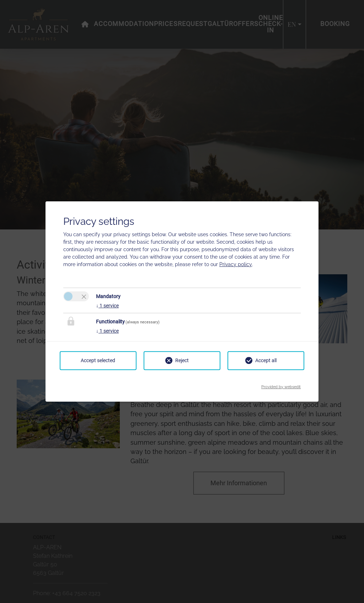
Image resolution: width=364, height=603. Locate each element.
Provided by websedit (281, 385)
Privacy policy (236, 264)
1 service (107, 306)
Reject (182, 360)
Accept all (266, 360)
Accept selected (98, 360)
